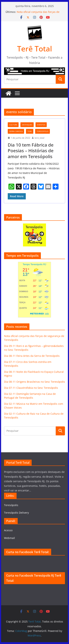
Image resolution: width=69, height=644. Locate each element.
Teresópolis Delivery (16, 513)
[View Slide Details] (35, 71)
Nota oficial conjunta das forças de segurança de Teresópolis (38, 14)
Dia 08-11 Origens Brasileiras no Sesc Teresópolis (34, 382)
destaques (27, 125)
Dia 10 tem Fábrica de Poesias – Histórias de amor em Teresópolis (31, 150)
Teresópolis (11, 505)
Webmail (9, 538)
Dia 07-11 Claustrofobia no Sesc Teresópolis (31, 388)
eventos (41, 125)
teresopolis (43, 131)
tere (30, 131)
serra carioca (16, 131)
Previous (9, 70)
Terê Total (35, 49)
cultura (13, 125)
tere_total (39, 138)
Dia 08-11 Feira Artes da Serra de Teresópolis (32, 356)
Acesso (8, 530)
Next (60, 70)
